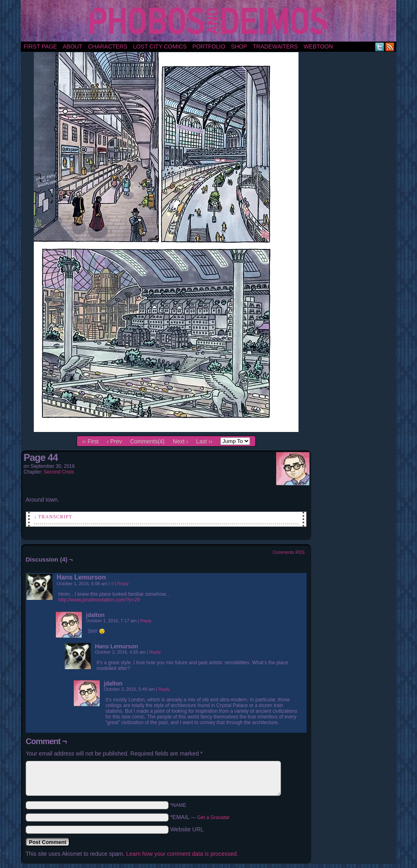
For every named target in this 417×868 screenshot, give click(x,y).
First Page (40, 46)
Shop (239, 46)
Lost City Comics (160, 46)
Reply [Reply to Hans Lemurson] (123, 584)
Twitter (380, 47)
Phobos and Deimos (210, 21)
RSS (390, 47)
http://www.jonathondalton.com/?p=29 (99, 600)
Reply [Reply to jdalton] (146, 621)
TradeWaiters (275, 46)
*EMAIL (200, 817)
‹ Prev (114, 441)
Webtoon (318, 46)
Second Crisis (59, 472)
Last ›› (204, 441)
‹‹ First (90, 441)
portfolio (209, 46)
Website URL (187, 829)
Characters (108, 46)
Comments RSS (289, 552)
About (72, 46)
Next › (180, 441)
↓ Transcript (53, 517)
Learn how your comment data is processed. (182, 854)
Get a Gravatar (213, 817)
